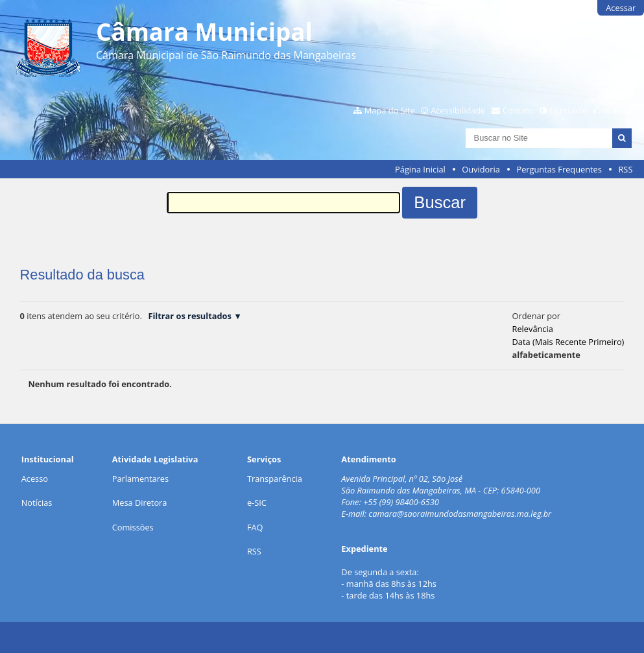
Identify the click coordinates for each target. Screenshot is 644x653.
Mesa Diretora (140, 503)
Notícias (37, 503)
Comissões (133, 527)
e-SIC (257, 503)
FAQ (255, 527)
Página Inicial (420, 169)
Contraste (568, 110)
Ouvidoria (481, 169)
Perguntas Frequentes (559, 169)
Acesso (35, 479)
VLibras (617, 110)
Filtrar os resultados (189, 316)
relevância (533, 329)
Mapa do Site (390, 110)
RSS (625, 169)
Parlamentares (140, 479)
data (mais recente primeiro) (568, 342)
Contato (518, 110)
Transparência (275, 479)
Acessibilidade (458, 110)
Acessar (621, 8)
